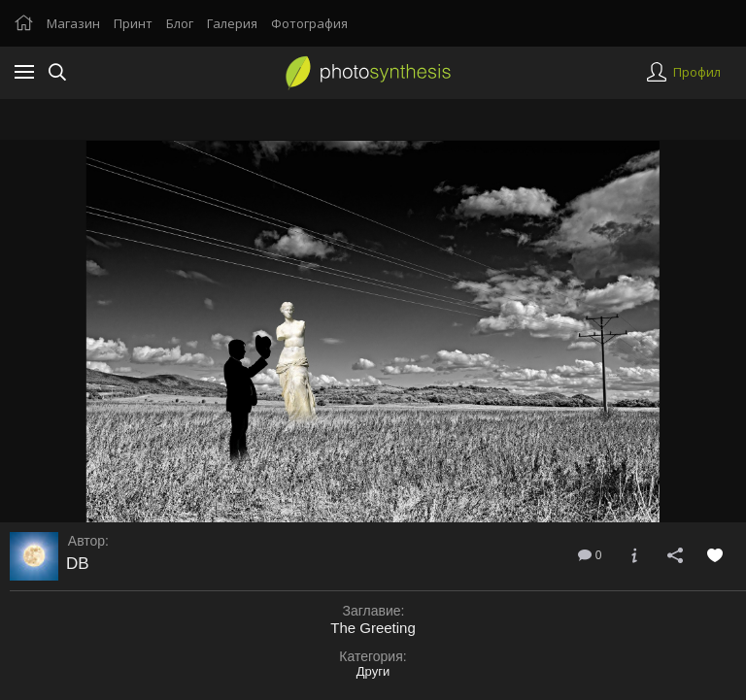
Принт (133, 23)
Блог (180, 23)
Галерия (232, 23)
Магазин (73, 23)
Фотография (309, 23)
